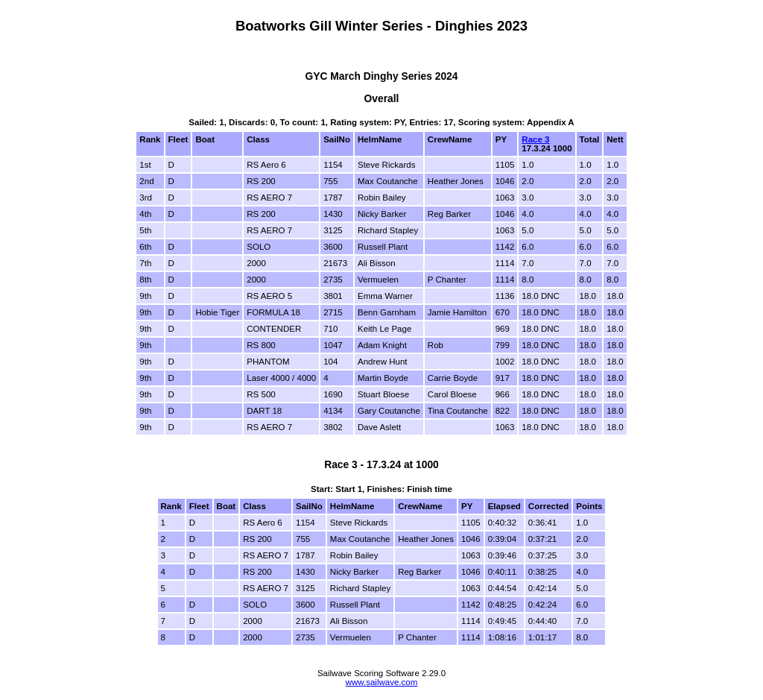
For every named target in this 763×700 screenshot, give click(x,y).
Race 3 (535, 139)
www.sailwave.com (382, 682)
